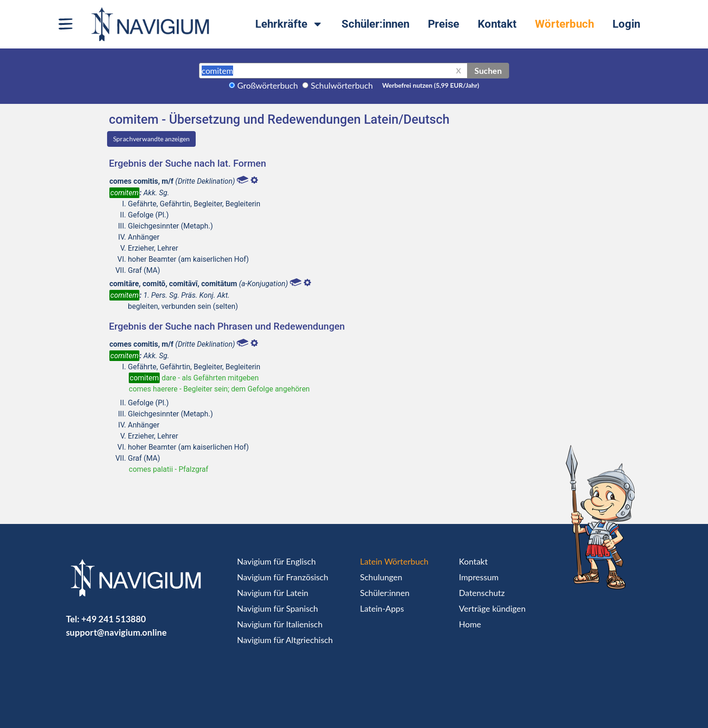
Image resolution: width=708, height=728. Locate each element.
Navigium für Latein (273, 593)
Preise (444, 24)
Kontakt (497, 24)
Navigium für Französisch (283, 577)
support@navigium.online (116, 632)
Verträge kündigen (492, 608)
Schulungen (381, 577)
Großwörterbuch (268, 85)
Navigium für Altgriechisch (285, 640)
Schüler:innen (375, 24)
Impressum (479, 577)
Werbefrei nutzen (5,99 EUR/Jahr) (431, 85)
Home (470, 624)
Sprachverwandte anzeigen (151, 139)
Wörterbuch (564, 24)
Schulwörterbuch (342, 85)
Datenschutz (482, 593)
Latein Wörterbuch (394, 561)
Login (626, 24)
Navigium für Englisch (277, 561)
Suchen (488, 71)
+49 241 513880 (114, 619)
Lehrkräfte (289, 24)
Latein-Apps (382, 608)
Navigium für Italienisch (280, 624)
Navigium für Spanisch (278, 608)
